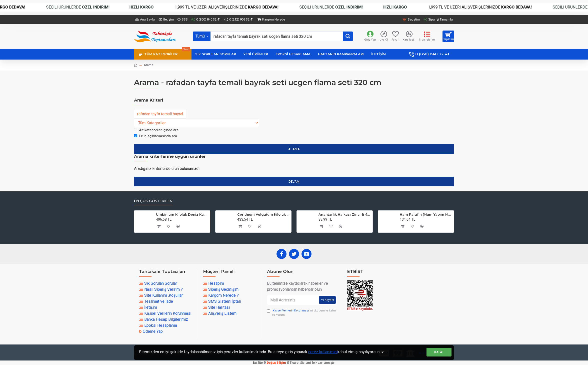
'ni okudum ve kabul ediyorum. (302, 313)
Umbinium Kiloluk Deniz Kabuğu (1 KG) (182, 214)
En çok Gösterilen (153, 201)
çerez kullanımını (323, 352)
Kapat (439, 352)
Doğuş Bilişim (276, 363)
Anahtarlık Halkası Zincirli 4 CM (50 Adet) (345, 214)
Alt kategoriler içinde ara (156, 130)
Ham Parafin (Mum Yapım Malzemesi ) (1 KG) (426, 214)
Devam (294, 181)
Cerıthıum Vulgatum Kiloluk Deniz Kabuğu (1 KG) (263, 214)
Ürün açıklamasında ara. (156, 136)
